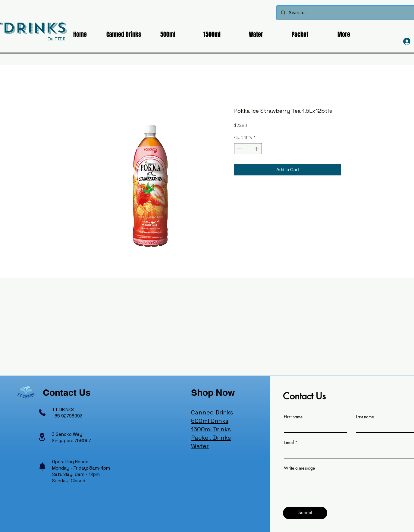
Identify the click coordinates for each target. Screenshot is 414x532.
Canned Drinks (212, 412)
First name (293, 417)
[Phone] (42, 413)
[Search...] (349, 13)
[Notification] (42, 467)
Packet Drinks (211, 438)
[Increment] (257, 149)
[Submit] (305, 513)
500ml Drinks (210, 421)
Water (200, 446)
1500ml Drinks (211, 429)
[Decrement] (239, 149)
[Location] (42, 437)
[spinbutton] (248, 149)
